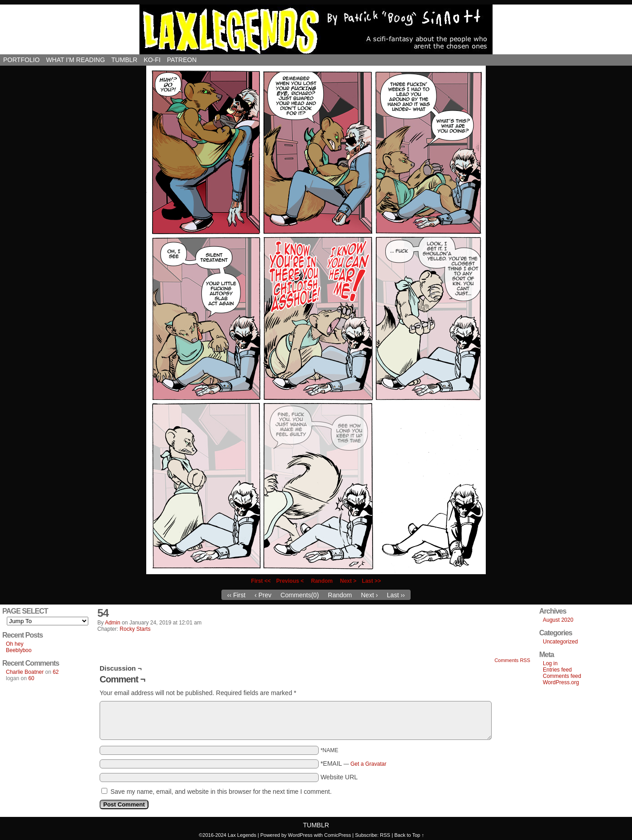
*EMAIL (354, 763)
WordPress (300, 835)
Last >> (371, 581)
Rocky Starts (135, 629)
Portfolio (22, 60)
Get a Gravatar (368, 764)
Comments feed (562, 676)
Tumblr (124, 60)
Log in (550, 663)
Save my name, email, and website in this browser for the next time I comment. (221, 792)
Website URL (339, 777)
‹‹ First (236, 595)
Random (322, 581)
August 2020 (558, 620)
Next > (348, 581)
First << (261, 581)
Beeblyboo (19, 650)
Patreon (182, 60)
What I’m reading (76, 60)
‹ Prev (263, 595)
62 (55, 672)
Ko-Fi (152, 60)
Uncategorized (560, 642)
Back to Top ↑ (409, 835)
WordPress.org (561, 682)
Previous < (290, 581)
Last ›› (396, 595)
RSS (385, 835)
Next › (369, 595)
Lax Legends (316, 29)
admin (113, 623)
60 (31, 678)
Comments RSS (512, 660)
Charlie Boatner (25, 672)
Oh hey (15, 644)
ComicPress (338, 835)
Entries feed (557, 670)
